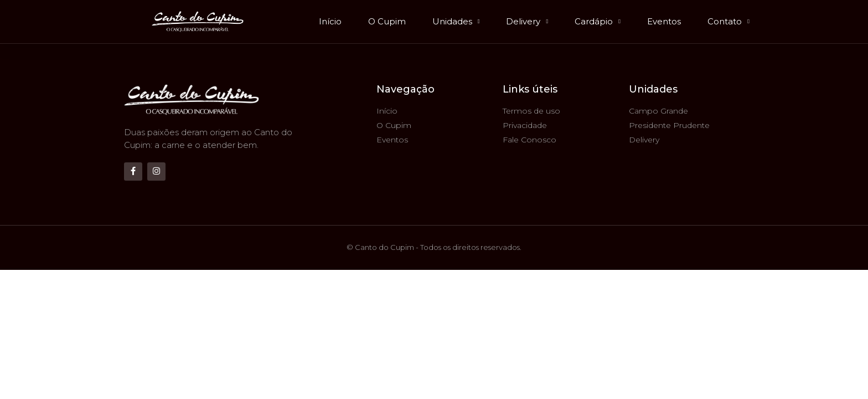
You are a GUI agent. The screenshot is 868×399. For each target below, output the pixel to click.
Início (330, 21)
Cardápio (598, 22)
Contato (728, 22)
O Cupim (387, 21)
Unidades (456, 22)
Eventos (664, 21)
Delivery (527, 22)
